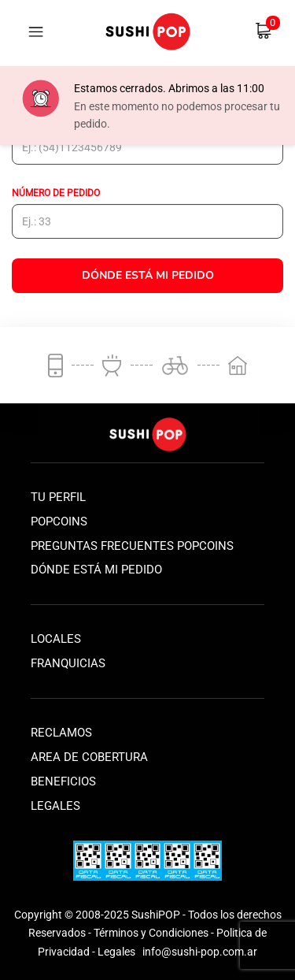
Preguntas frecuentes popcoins (132, 546)
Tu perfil (58, 497)
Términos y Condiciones (151, 933)
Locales (56, 639)
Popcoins (59, 522)
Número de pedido (56, 193)
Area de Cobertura (89, 757)
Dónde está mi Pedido (148, 275)
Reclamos (61, 733)
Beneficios (63, 781)
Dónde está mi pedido (96, 570)
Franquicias (68, 663)
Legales (55, 806)
